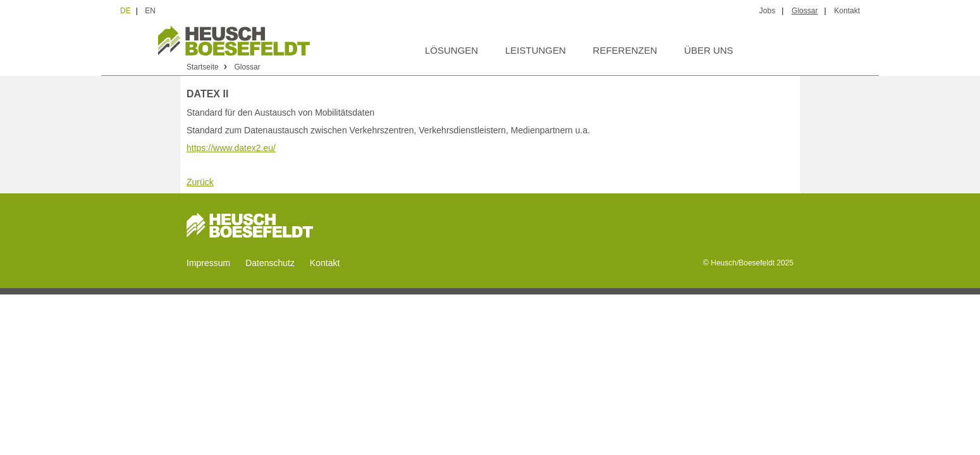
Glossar (805, 11)
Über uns (709, 50)
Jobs (767, 11)
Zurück (200, 182)
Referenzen (625, 50)
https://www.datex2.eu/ (231, 148)
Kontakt (847, 11)
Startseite (203, 67)
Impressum (208, 263)
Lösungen (451, 50)
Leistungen (536, 50)
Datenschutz (270, 263)
